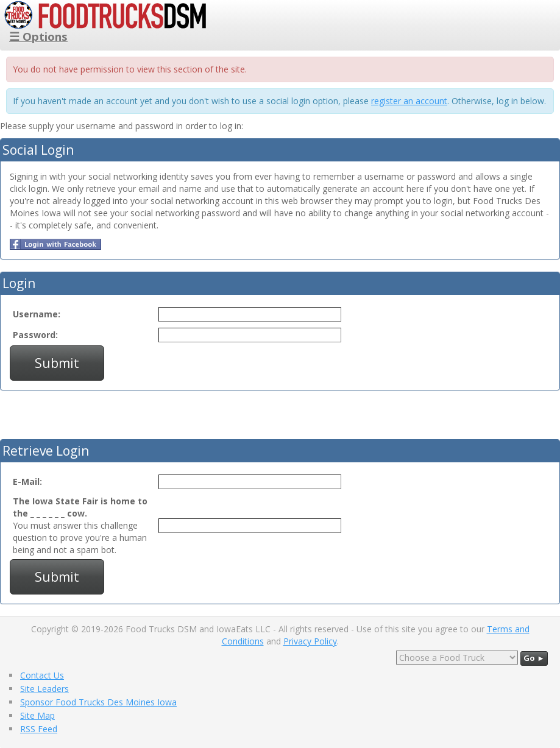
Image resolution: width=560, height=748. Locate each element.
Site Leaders (44, 689)
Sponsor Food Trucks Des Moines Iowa (98, 702)
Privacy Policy (310, 641)
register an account (409, 101)
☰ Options (38, 36)
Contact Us (42, 675)
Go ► (534, 658)
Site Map (37, 715)
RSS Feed (39, 729)
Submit (57, 363)
